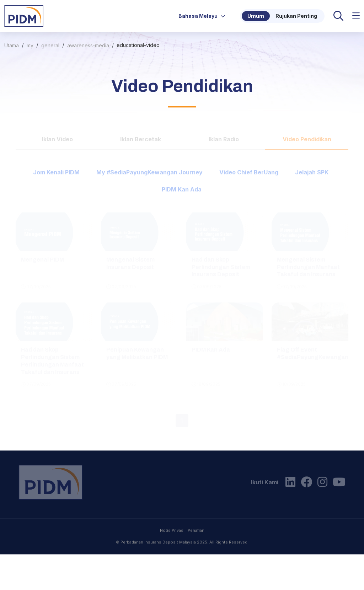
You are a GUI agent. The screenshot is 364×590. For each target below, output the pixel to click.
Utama (12, 45)
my (30, 45)
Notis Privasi (172, 561)
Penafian (196, 561)
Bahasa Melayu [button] (202, 16)
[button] (356, 16)
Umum (256, 16)
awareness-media (88, 45)
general (50, 45)
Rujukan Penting (296, 16)
